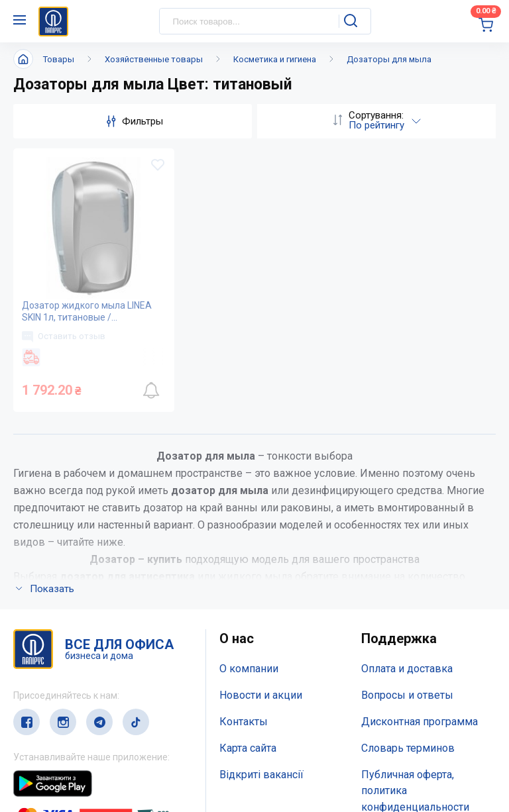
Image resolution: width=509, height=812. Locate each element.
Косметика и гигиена (275, 59)
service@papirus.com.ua (77, 751)
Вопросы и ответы (407, 519)
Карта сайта (248, 572)
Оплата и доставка (407, 493)
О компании (249, 493)
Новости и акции (261, 519)
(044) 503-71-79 (75, 725)
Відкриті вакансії (261, 598)
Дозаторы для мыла (389, 59)
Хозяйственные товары (154, 59)
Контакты (244, 545)
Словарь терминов (408, 572)
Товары (59, 59)
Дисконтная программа (420, 545)
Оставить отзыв (64, 336)
